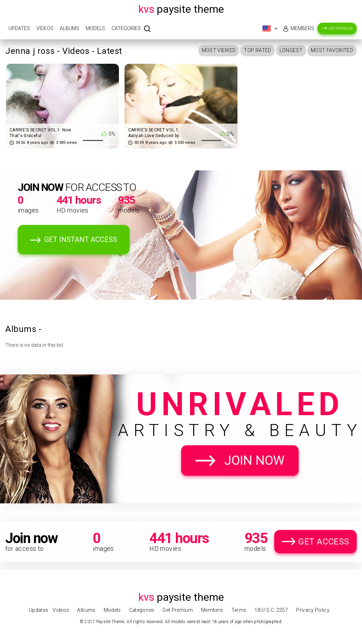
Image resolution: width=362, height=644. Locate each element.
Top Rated (257, 50)
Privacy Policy (313, 610)
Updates (19, 28)
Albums (70, 28)
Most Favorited (332, 50)
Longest (291, 50)
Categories (126, 28)
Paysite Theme (181, 9)
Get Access (324, 542)
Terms (239, 610)
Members (302, 28)
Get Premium (341, 29)
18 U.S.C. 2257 (271, 610)
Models (95, 28)
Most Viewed (219, 50)
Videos (45, 28)
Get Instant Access (81, 239)
